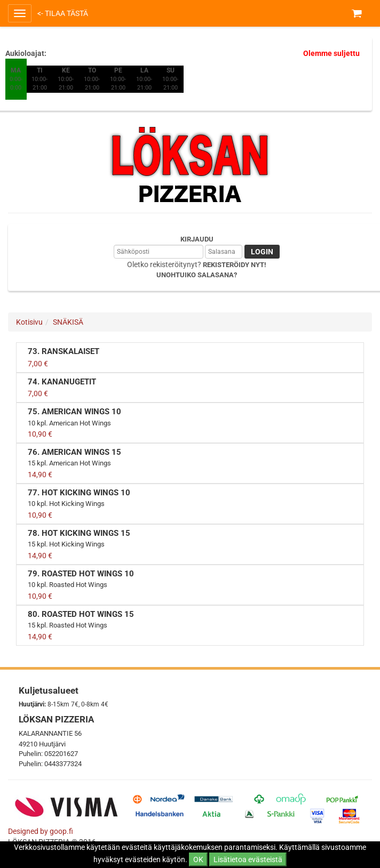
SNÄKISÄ (68, 322)
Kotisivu (29, 322)
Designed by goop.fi (41, 831)
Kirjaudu (197, 239)
